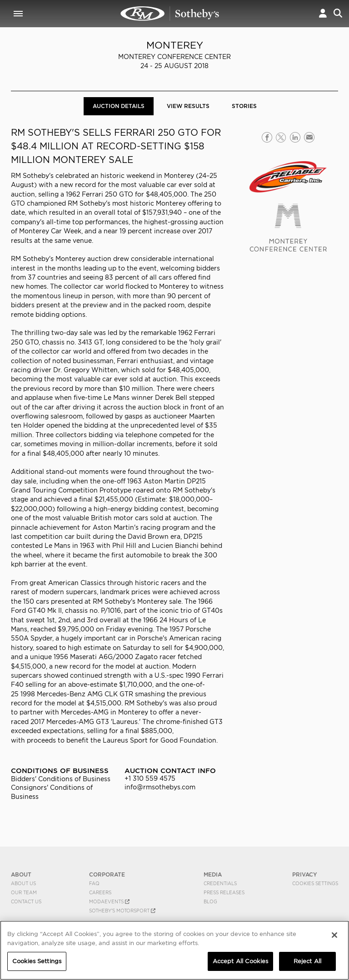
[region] (174, 950)
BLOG (210, 901)
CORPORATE (107, 874)
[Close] (334, 935)
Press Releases (224, 892)
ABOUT (21, 874)
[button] (323, 13)
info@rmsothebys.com (160, 787)
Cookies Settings (315, 883)
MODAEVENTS (109, 901)
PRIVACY (305, 874)
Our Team (24, 892)
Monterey (175, 45)
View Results (188, 106)
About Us (23, 883)
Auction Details (119, 106)
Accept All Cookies (240, 961)
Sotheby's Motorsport (122, 911)
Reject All (307, 961)
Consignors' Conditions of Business (52, 792)
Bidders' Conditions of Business (61, 779)
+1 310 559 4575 (150, 778)
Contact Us (26, 901)
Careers (100, 892)
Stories (244, 106)
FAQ (94, 883)
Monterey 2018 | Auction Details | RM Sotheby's (170, 14)
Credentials (220, 883)
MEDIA (213, 874)
